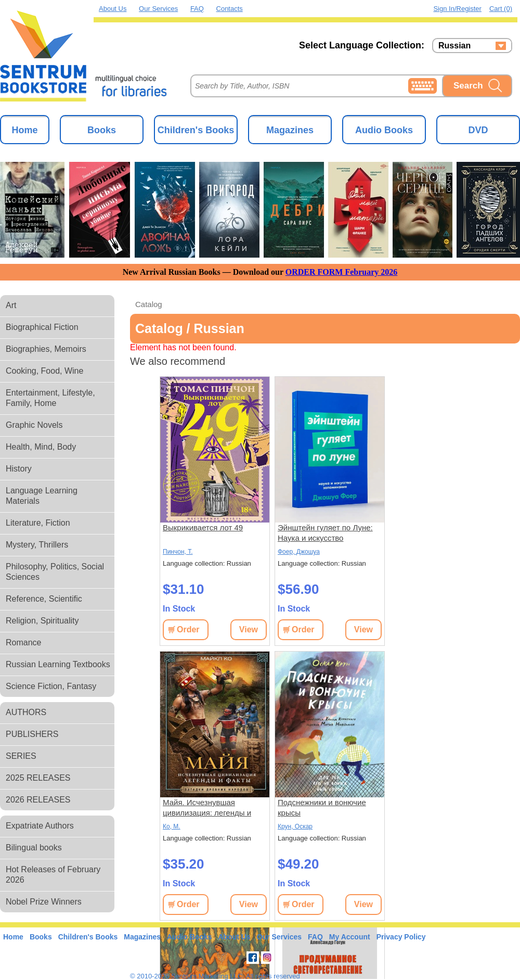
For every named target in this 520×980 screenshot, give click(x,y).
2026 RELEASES (38, 800)
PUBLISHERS (32, 734)
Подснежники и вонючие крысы (322, 807)
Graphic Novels (34, 425)
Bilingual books (34, 848)
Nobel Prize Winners (44, 902)
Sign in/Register (457, 9)
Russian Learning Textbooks (58, 664)
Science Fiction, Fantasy (51, 686)
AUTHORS (26, 712)
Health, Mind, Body (41, 447)
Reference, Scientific (44, 599)
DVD (478, 130)
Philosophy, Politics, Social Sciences (55, 572)
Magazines (290, 130)
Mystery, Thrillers (37, 545)
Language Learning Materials (42, 496)
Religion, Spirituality (42, 621)
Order (188, 629)
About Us (113, 9)
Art (11, 305)
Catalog (149, 304)
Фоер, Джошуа (299, 552)
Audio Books (384, 130)
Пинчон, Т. (178, 552)
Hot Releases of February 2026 (53, 875)
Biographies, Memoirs (46, 349)
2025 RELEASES (38, 778)
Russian (454, 46)
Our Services (158, 9)
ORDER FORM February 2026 (342, 272)
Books (102, 130)
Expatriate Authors (40, 826)
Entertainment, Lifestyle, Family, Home (50, 398)
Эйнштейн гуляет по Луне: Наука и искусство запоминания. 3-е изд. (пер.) (329, 533)
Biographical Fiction (42, 327)
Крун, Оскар (295, 826)
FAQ (197, 9)
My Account (350, 937)
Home (24, 130)
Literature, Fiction (38, 523)
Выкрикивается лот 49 (203, 527)
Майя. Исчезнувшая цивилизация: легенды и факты (207, 808)
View (249, 629)
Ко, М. (172, 826)
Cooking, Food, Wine (44, 371)
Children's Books (196, 130)
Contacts (230, 9)
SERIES (21, 756)
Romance (23, 642)
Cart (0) (501, 9)
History (19, 469)
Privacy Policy (401, 937)
